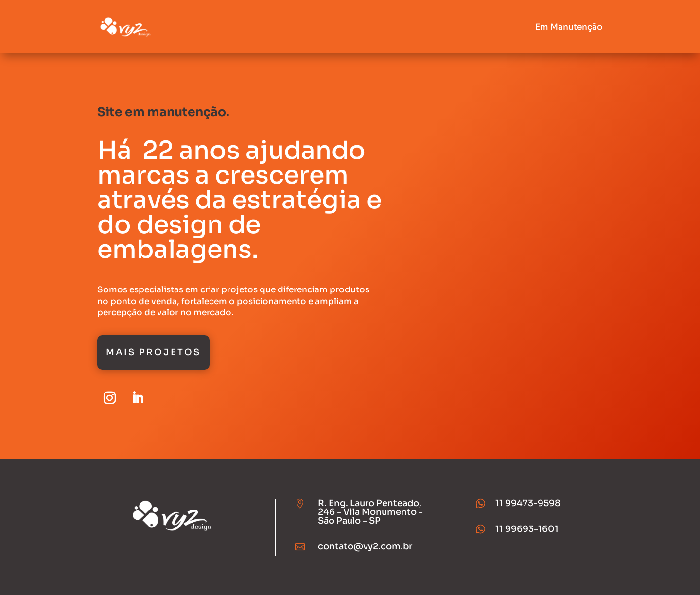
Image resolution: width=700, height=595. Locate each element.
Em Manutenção (569, 27)
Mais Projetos (153, 352)
